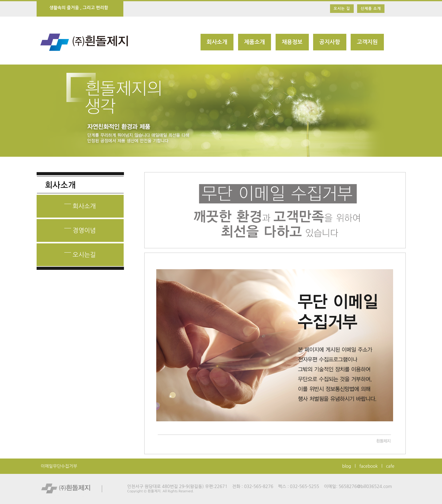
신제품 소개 (371, 9)
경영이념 (80, 228)
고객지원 (367, 42)
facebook (368, 466)
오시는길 (80, 253)
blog (347, 466)
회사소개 (217, 42)
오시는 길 (342, 9)
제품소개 (255, 42)
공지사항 (330, 42)
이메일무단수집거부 (59, 466)
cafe (390, 466)
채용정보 (292, 42)
